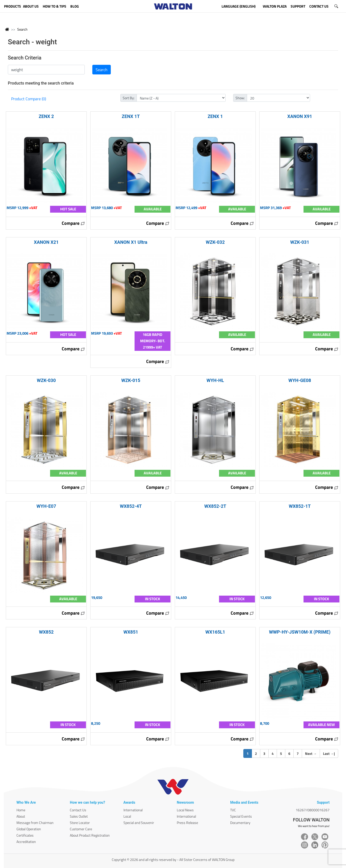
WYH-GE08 (300, 380)
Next (311, 753)
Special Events (241, 816)
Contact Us (78, 810)
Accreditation (26, 842)
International (133, 810)
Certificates (25, 835)
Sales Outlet (79, 816)
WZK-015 (131, 380)
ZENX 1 (215, 116)
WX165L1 (215, 632)
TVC (233, 810)
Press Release (187, 823)
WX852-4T (131, 506)
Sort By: (129, 98)
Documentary (240, 823)
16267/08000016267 (313, 810)
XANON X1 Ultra (131, 242)
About (21, 816)
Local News (185, 810)
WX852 (46, 632)
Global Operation (29, 829)
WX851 (131, 632)
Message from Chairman (35, 823)
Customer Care (81, 829)
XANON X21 (46, 242)
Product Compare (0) (29, 99)
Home (21, 810)
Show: (240, 98)
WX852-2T (215, 506)
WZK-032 (215, 242)
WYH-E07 (46, 506)
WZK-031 (300, 242)
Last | (329, 753)
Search (22, 29)
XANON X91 (300, 116)
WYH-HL (215, 380)
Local (127, 816)
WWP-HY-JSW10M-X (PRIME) (300, 632)
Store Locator (80, 823)
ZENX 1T (131, 116)
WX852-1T (300, 506)
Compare (73, 223)
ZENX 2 (46, 116)
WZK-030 (46, 380)
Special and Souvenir (139, 823)
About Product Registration (90, 835)
